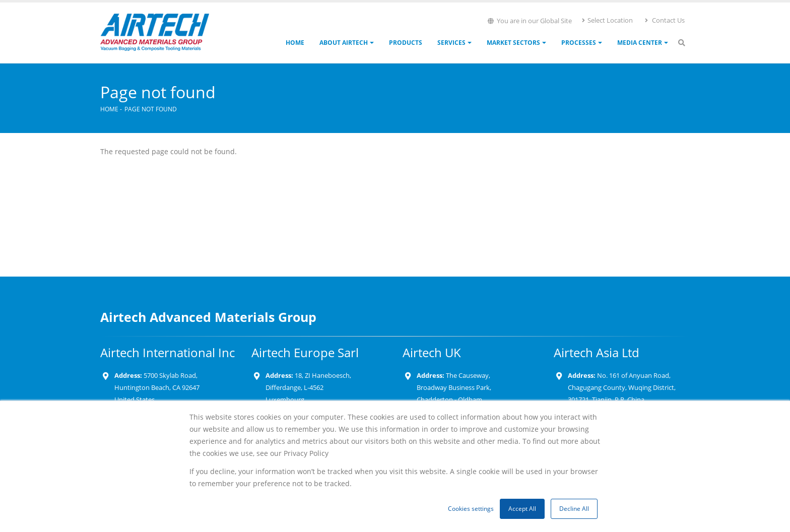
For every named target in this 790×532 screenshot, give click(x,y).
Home (295, 43)
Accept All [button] (522, 509)
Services (451, 43)
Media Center (640, 43)
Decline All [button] (574, 509)
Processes (579, 43)
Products (406, 43)
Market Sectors (513, 43)
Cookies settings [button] (471, 509)
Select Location (607, 20)
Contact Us (664, 20)
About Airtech (344, 43)
